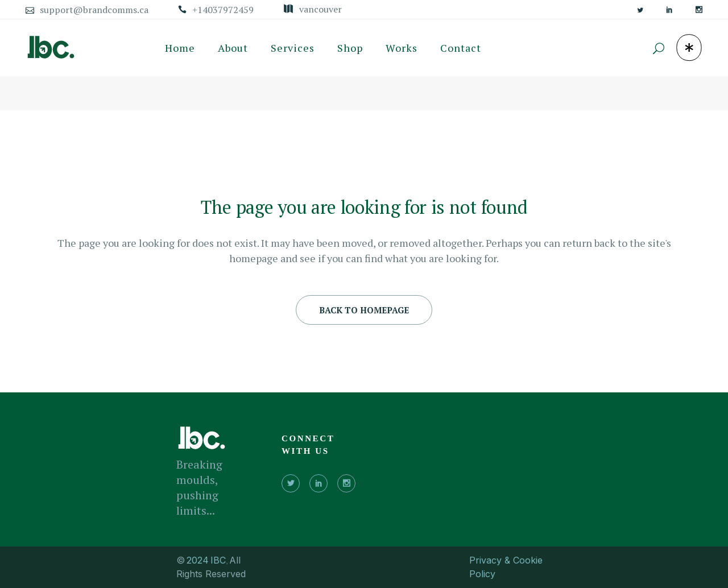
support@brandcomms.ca (94, 10)
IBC (218, 560)
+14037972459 (223, 10)
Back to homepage (364, 310)
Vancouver (320, 9)
